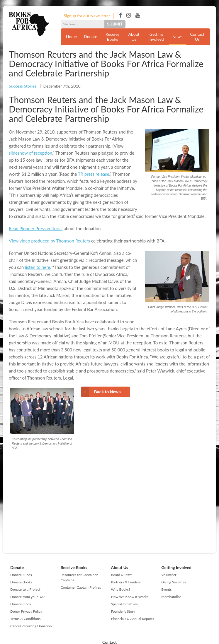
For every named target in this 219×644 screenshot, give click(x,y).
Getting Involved (156, 37)
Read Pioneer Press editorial (36, 228)
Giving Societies (174, 582)
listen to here (38, 267)
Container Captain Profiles (81, 587)
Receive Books (112, 37)
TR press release (94, 174)
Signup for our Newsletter (87, 16)
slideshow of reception (30, 153)
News (178, 36)
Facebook (120, 16)
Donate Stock (21, 604)
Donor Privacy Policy (26, 611)
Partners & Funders (126, 582)
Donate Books (21, 582)
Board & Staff (121, 575)
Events (166, 589)
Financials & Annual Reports (133, 619)
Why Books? (121, 589)
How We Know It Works (130, 597)
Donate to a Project (25, 589)
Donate (91, 36)
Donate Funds (21, 575)
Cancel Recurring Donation (31, 626)
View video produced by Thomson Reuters (49, 241)
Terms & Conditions (25, 619)
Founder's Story (123, 611)
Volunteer (169, 575)
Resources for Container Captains (79, 577)
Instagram (129, 16)
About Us (134, 37)
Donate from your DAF (28, 597)
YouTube (138, 16)
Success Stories (23, 86)
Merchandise (171, 597)
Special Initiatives (124, 604)
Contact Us (197, 37)
